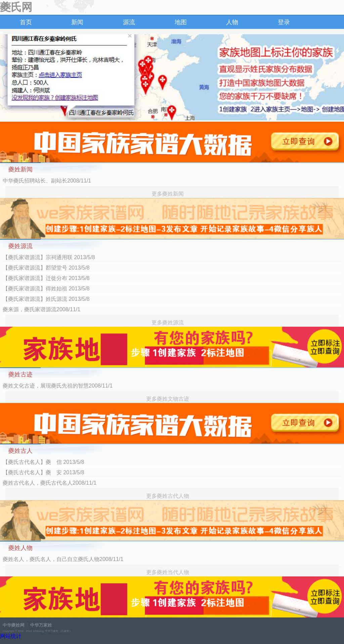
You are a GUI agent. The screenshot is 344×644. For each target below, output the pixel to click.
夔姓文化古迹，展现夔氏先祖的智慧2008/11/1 (58, 386)
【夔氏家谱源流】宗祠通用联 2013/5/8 (49, 257)
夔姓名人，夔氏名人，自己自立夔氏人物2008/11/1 (63, 559)
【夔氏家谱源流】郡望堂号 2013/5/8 (46, 268)
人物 (232, 22)
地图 (181, 22)
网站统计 (11, 636)
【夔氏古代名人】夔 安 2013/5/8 (44, 472)
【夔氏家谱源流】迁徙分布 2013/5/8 (46, 278)
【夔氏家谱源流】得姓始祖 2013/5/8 (46, 289)
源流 (129, 22)
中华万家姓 (41, 625)
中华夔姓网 (14, 625)
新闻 (77, 22)
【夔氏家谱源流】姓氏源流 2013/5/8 (46, 299)
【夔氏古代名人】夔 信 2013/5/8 (44, 462)
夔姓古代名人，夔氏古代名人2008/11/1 (50, 483)
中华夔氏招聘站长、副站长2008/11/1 (47, 181)
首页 (26, 22)
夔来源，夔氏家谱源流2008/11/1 (41, 309)
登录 (284, 22)
